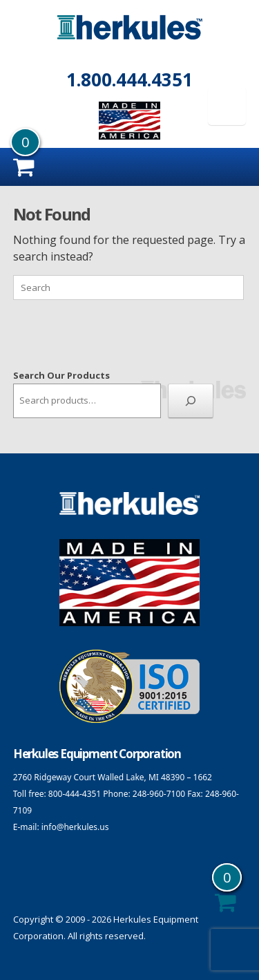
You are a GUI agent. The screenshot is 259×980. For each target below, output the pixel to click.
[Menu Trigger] (227, 106)
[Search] (191, 401)
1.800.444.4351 (129, 79)
